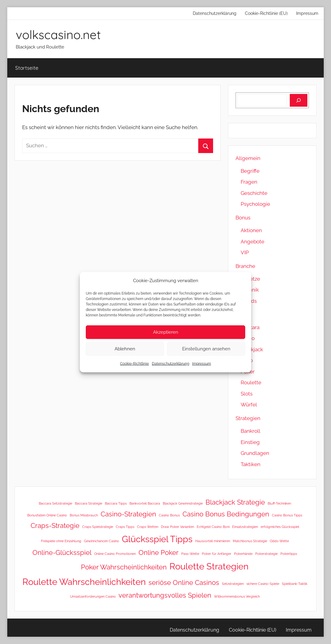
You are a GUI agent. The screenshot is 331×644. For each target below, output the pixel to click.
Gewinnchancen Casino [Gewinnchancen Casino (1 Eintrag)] (102, 541)
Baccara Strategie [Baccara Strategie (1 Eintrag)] (89, 503)
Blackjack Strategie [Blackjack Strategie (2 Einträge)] (235, 502)
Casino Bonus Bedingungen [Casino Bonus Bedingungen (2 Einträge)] (226, 514)
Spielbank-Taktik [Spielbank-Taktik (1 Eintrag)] (295, 584)
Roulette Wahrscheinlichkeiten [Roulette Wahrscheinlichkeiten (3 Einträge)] (84, 582)
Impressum (202, 363)
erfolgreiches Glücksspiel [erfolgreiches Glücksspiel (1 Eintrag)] (280, 527)
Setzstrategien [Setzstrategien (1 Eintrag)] (233, 584)
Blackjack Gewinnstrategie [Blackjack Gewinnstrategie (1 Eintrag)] (183, 503)
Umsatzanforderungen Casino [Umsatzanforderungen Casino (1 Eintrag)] (93, 596)
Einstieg (250, 442)
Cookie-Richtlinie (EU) (266, 13)
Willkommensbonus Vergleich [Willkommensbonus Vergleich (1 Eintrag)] (237, 596)
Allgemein (248, 158)
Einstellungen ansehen (206, 349)
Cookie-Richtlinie (134, 363)
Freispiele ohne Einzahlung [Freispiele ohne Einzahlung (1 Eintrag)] (61, 541)
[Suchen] (299, 100)
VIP (245, 252)
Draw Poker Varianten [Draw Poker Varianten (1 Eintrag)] (177, 527)
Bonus (243, 218)
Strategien (248, 418)
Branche (245, 266)
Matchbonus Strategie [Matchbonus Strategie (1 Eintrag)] (250, 541)
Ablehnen (125, 349)
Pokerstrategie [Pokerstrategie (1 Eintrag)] (266, 554)
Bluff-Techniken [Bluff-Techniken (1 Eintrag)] (279, 503)
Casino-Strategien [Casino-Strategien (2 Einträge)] (128, 514)
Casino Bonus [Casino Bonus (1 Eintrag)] (169, 515)
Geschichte (254, 193)
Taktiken (251, 464)
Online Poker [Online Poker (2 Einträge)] (159, 552)
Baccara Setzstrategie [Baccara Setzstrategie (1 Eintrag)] (55, 503)
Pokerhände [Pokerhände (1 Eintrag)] (243, 554)
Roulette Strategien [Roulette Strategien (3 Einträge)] (209, 566)
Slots (247, 394)
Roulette (251, 382)
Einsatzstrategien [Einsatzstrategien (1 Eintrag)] (245, 527)
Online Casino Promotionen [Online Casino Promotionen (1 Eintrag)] (115, 554)
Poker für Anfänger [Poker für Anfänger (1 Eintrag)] (217, 554)
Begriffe (250, 171)
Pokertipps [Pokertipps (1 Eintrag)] (289, 554)
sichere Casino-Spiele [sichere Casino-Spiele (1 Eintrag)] (263, 584)
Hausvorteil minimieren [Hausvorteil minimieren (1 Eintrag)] (213, 541)
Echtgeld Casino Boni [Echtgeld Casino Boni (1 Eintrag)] (213, 527)
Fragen (249, 182)
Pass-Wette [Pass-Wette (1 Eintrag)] (190, 554)
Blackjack (252, 349)
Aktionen (251, 230)
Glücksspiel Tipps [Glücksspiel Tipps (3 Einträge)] (157, 539)
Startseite (27, 68)
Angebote (252, 242)
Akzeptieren (166, 332)
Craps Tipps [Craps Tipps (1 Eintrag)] (125, 527)
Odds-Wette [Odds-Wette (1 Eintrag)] (279, 541)
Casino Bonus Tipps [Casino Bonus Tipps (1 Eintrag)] (287, 515)
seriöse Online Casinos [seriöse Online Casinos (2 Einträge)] (184, 582)
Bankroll (251, 431)
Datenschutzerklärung (171, 363)
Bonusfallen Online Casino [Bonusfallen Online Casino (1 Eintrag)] (47, 515)
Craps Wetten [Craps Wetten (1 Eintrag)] (148, 527)
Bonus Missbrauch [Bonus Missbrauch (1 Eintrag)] (84, 515)
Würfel (249, 405)
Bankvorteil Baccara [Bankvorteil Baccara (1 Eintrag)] (145, 503)
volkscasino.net (58, 35)
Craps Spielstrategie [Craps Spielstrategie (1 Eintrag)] (98, 527)
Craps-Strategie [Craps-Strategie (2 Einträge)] (55, 526)
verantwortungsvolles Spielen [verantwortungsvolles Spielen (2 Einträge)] (165, 595)
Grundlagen (255, 453)
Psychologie (255, 204)
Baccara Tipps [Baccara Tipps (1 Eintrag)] (116, 503)
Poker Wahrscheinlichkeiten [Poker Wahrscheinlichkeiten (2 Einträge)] (124, 567)
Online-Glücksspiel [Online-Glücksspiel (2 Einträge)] (62, 552)
